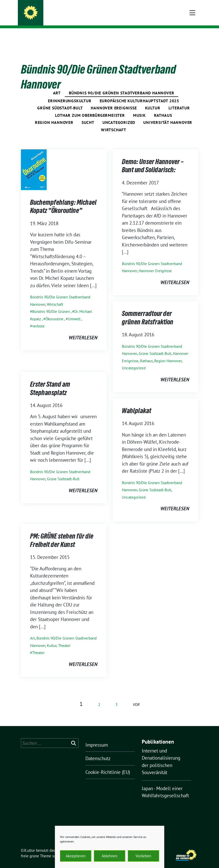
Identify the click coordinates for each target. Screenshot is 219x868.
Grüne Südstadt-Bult (60, 100)
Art (57, 85)
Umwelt (74, 311)
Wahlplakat (137, 404)
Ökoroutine (54, 311)
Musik (139, 107)
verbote (38, 318)
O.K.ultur (52, 11)
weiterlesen (83, 330)
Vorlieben (143, 856)
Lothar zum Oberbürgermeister (90, 107)
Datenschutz (98, 750)
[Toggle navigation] (192, 36)
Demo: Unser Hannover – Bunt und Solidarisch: (153, 159)
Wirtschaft (114, 122)
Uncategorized (119, 114)
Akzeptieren (76, 856)
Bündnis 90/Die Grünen (51, 304)
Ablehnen (109, 856)
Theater (64, 638)
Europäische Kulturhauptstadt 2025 (139, 93)
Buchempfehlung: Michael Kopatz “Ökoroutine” (63, 199)
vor (136, 697)
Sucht (88, 114)
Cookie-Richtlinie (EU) (108, 764)
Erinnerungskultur (70, 93)
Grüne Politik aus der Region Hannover (86, 18)
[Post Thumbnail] (34, 161)
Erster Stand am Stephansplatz (50, 381)
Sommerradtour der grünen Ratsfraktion (148, 311)
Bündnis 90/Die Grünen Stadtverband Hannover (121, 85)
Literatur (179, 100)
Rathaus (163, 107)
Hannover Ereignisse (114, 100)
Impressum (97, 737)
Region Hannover (54, 114)
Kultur (153, 100)
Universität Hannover (168, 114)
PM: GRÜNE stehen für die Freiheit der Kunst (62, 533)
